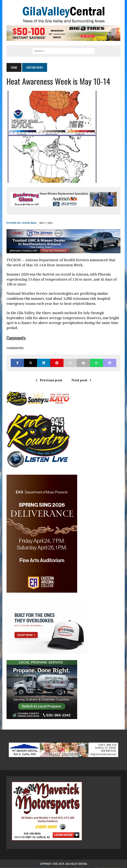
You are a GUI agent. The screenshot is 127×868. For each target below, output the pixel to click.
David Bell (29, 223)
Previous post (49, 380)
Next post (81, 380)
